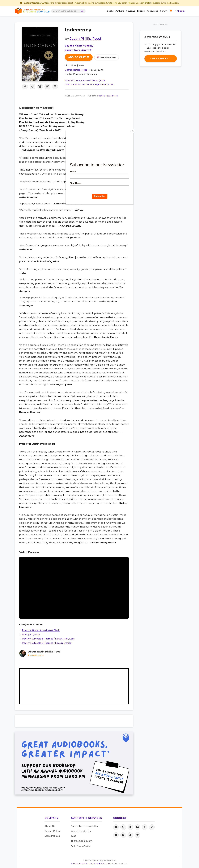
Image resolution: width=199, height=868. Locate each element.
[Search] (82, 11)
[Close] (133, 131)
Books (110, 11)
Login (180, 11)
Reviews (131, 11)
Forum (164, 11)
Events (141, 11)
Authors (120, 11)
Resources (152, 11)
